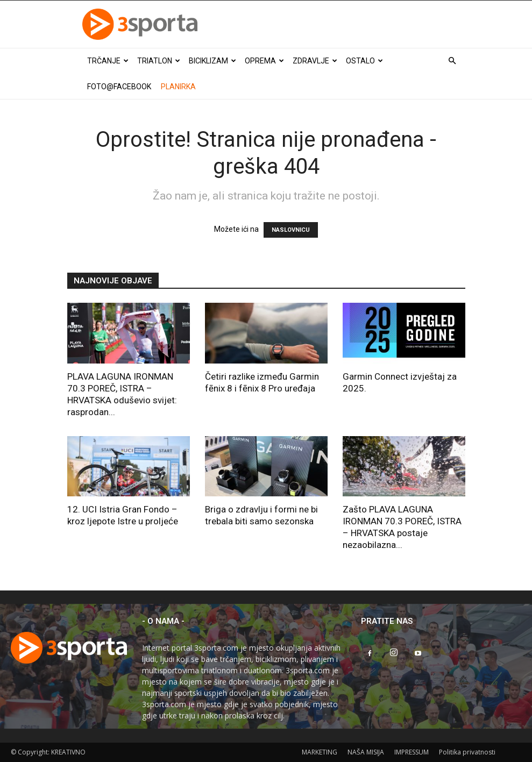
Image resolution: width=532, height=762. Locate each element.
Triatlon (159, 61)
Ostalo (364, 61)
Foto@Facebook (119, 87)
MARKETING (320, 752)
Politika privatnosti (467, 752)
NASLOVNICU (291, 230)
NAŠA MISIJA (366, 752)
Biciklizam (212, 61)
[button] (452, 61)
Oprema (264, 61)
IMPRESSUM (412, 752)
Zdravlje (315, 61)
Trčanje (108, 61)
